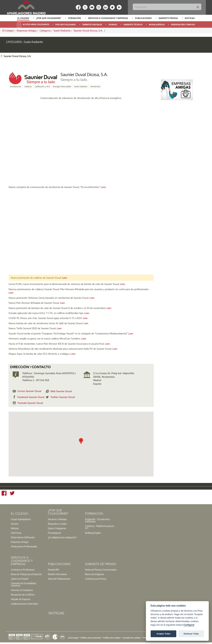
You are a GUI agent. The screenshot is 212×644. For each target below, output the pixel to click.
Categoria (45, 30)
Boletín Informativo (57, 574)
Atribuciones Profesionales (24, 546)
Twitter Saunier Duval (63, 397)
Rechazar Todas (191, 634)
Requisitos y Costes (57, 524)
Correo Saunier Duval (29, 391)
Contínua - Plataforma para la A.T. (100, 527)
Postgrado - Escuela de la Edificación (97, 520)
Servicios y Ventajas (57, 519)
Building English (93, 533)
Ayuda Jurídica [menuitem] (157, 25)
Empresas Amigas (27, 30)
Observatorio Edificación (23, 537)
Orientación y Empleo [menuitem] (183, 25)
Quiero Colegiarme (57, 528)
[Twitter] (12, 494)
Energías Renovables (62, 87)
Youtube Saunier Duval (30, 403)
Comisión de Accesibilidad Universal (23, 584)
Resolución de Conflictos (23, 595)
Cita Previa (16, 533)
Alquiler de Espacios (21, 599)
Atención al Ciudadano (22, 590)
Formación (75, 18)
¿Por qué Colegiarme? (49, 18)
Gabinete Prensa (168, 18)
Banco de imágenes (95, 574)
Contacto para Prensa (96, 579)
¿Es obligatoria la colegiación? (62, 537)
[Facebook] (4, 494)
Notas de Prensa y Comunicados (101, 570)
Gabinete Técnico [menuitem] (133, 25)
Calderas (28, 87)
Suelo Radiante (62, 30)
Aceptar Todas (163, 634)
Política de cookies (112, 638)
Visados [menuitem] (113, 25)
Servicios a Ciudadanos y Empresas (108, 18)
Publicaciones (143, 18)
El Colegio (23, 18)
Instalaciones (16, 87)
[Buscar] (167, 7)
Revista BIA (54, 570)
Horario (15, 524)
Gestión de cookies (132, 638)
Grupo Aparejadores (21, 519)
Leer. (104, 187)
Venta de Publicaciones (59, 579)
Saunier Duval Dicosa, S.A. (88, 30)
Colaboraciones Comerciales (24, 604)
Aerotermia (95, 87)
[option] (23, 18)
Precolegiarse (54, 533)
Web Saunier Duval (61, 391)
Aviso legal (73, 638)
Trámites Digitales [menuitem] (92, 25)
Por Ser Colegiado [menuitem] (66, 25)
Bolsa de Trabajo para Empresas (26, 574)
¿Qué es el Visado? (20, 579)
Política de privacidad (91, 638)
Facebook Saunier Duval (31, 397)
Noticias (190, 18)
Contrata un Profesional (23, 570)
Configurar (189, 625)
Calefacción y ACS (42, 87)
